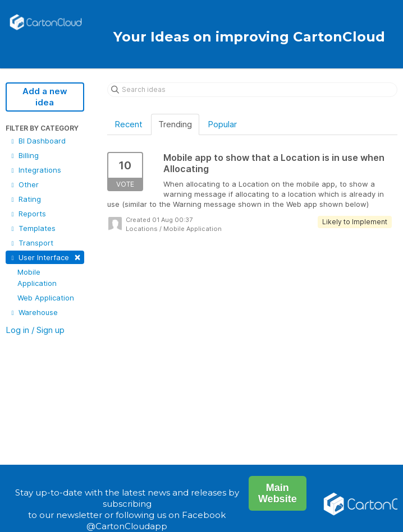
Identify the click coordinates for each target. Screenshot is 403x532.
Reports (28, 214)
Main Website (278, 493)
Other (24, 184)
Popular (222, 124)
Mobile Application (37, 277)
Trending (175, 124)
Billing (24, 155)
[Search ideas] (252, 90)
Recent (129, 124)
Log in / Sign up (35, 330)
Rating (25, 199)
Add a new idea (45, 97)
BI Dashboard (37, 141)
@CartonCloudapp (127, 526)
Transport (31, 243)
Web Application (46, 298)
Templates (32, 228)
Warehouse (33, 312)
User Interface (45, 256)
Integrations (35, 170)
